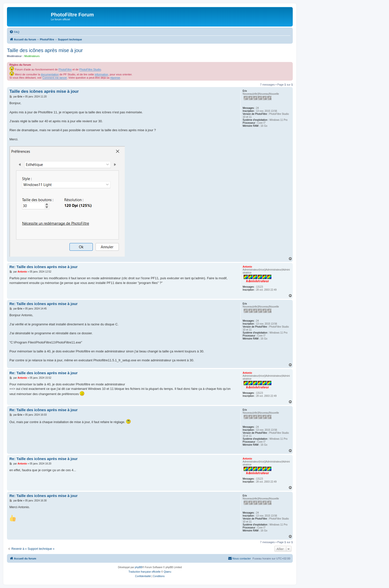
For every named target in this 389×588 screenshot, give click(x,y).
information (101, 74)
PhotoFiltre (65, 69)
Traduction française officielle (145, 572)
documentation (50, 74)
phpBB (138, 567)
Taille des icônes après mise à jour (45, 50)
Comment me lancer (55, 78)
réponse (115, 78)
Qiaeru (167, 572)
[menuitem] (14, 32)
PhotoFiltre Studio (90, 69)
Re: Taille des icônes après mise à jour (44, 267)
